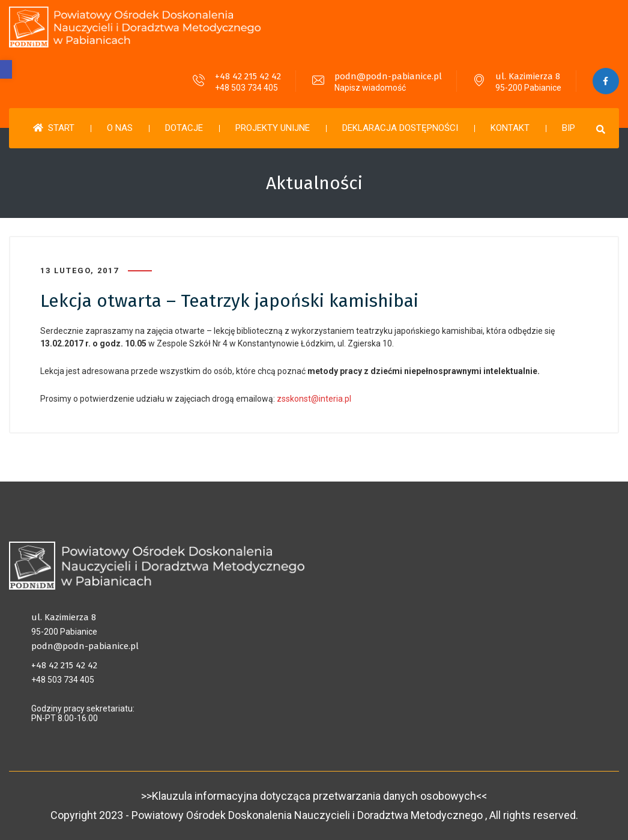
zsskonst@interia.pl (314, 399)
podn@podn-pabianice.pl (388, 76)
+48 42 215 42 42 (247, 76)
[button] (6, 69)
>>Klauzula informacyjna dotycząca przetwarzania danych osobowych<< (314, 796)
